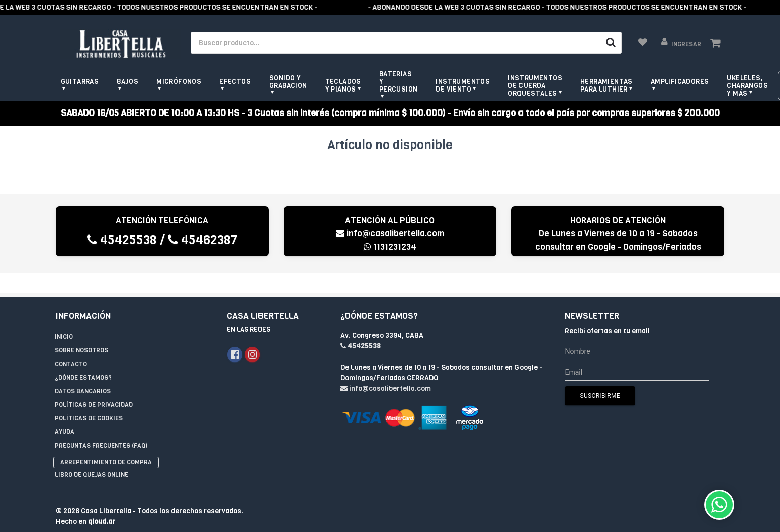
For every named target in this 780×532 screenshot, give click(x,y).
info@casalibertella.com (390, 234)
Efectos (235, 82)
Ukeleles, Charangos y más (747, 86)
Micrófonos (179, 82)
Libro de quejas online (92, 454)
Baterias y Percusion (399, 82)
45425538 (122, 240)
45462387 (203, 240)
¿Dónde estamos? (83, 357)
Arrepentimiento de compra (106, 441)
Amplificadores (680, 82)
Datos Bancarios (83, 371)
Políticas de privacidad (94, 384)
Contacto (71, 343)
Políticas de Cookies (89, 398)
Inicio (64, 316)
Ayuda (65, 411)
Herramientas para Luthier (606, 85)
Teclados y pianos (343, 85)
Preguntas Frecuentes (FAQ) (101, 425)
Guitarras (80, 82)
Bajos (127, 82)
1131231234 (390, 247)
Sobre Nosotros (81, 330)
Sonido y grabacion (288, 82)
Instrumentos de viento (463, 85)
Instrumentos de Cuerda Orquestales (535, 86)
